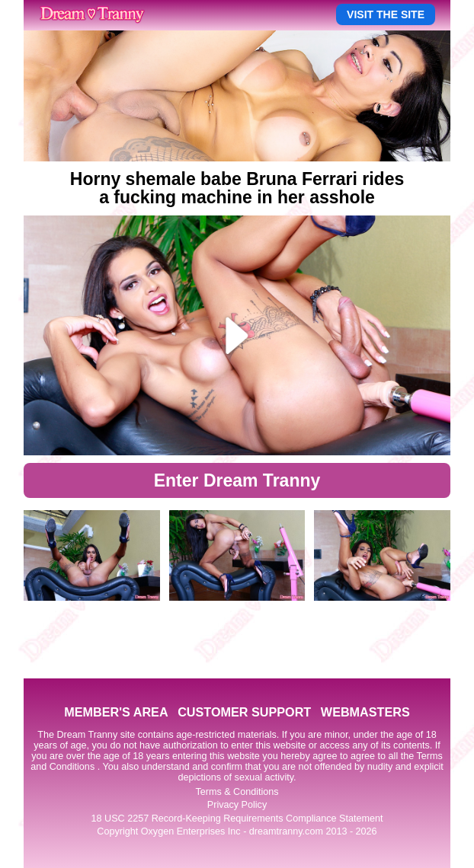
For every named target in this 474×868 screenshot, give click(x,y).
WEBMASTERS (365, 712)
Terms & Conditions (237, 792)
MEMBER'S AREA (116, 712)
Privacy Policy (237, 805)
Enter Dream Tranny (237, 480)
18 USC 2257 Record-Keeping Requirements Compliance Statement (237, 819)
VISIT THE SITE (386, 14)
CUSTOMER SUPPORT (244, 712)
